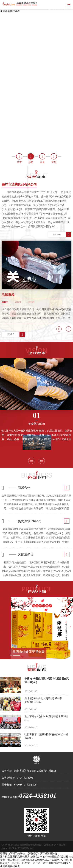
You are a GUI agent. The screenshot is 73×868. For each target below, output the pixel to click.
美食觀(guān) (36, 418)
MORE (62, 235)
